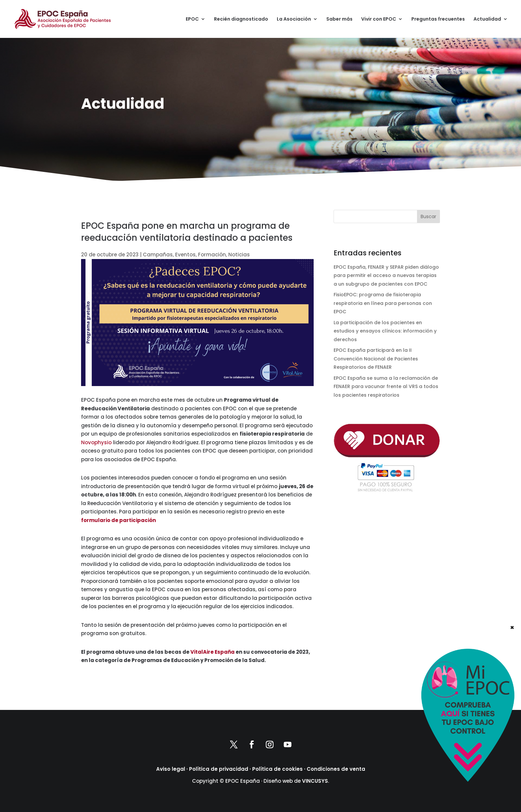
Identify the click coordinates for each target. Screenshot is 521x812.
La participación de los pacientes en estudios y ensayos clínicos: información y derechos (385, 331)
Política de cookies (277, 769)
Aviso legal (171, 769)
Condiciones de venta (336, 769)
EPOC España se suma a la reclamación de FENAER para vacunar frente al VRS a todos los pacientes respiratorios (386, 387)
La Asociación (294, 19)
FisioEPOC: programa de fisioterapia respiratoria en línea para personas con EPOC (383, 303)
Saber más (339, 19)
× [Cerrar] (512, 747)
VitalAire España (212, 652)
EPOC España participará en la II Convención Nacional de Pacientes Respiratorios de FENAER (376, 359)
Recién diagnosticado (241, 19)
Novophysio (96, 442)
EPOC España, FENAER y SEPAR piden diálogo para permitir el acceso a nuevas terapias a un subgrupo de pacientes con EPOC (386, 275)
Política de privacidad (219, 769)
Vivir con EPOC (379, 19)
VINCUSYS (315, 781)
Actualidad (487, 19)
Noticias (239, 255)
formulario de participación (118, 520)
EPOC (192, 19)
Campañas (158, 255)
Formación (212, 255)
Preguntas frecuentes (438, 19)
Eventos (185, 255)
